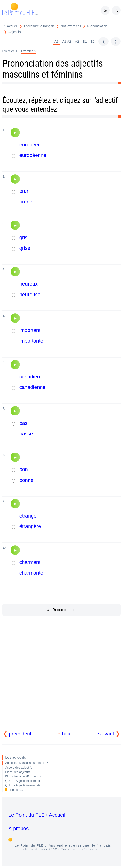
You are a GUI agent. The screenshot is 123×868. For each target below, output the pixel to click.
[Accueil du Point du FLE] (10, 26)
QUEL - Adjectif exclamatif (22, 781)
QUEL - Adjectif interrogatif (23, 785)
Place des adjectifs (18, 772)
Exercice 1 (10, 51)
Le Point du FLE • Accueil (37, 815)
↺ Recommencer (61, 610)
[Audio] (15, 133)
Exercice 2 (29, 51)
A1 (56, 42)
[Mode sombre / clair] (105, 10)
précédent (20, 734)
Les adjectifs (16, 757)
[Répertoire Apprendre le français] (36, 26)
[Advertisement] (62, 675)
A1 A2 (67, 42)
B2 (93, 42)
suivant (106, 734)
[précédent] (103, 41)
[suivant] (116, 41)
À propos (18, 828)
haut (67, 734)
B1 (85, 42)
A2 (77, 42)
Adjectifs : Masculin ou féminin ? (27, 763)
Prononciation (97, 26)
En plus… (16, 790)
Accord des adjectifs (19, 767)
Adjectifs (15, 32)
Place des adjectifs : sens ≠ (23, 776)
